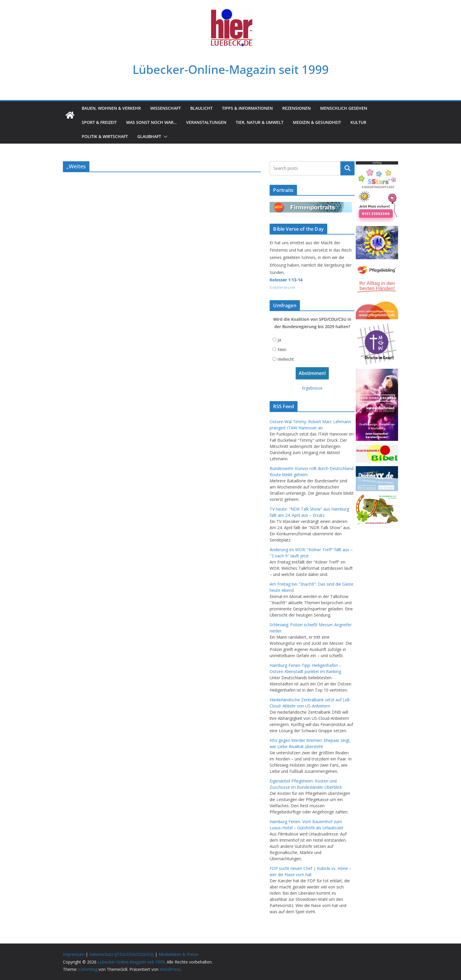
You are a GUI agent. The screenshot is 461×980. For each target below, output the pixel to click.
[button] (164, 137)
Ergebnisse (312, 388)
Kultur (358, 122)
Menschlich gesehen (344, 108)
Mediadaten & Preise (178, 954)
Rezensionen (297, 108)
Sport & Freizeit (99, 122)
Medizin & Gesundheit (317, 122)
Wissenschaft (166, 108)
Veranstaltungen (206, 122)
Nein (282, 349)
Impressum (74, 954)
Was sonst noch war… (151, 122)
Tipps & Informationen (247, 108)
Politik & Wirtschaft (105, 136)
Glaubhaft (149, 136)
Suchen (348, 168)
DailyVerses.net (282, 287)
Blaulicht (201, 108)
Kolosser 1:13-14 (286, 280)
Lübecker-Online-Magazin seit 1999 (231, 69)
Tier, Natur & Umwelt (260, 122)
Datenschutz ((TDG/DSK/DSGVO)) (121, 954)
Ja (279, 340)
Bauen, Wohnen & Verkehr (111, 108)
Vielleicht (286, 359)
